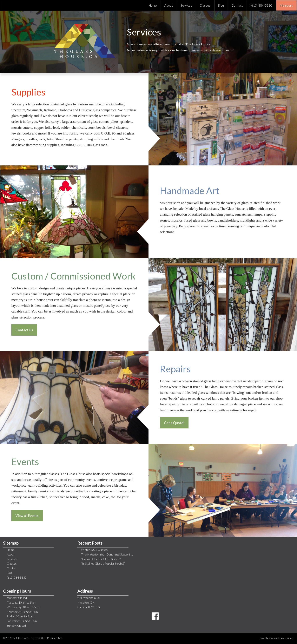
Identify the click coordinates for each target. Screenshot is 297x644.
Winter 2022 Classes (94, 550)
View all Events (27, 516)
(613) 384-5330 (17, 577)
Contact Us (24, 330)
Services (12, 559)
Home (11, 550)
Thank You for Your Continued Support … (107, 554)
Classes (12, 563)
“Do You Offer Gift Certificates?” (101, 559)
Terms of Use (38, 638)
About (11, 554)
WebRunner (287, 638)
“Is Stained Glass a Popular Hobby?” (103, 563)
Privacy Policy (54, 638)
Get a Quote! (174, 423)
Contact (12, 568)
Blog (9, 573)
